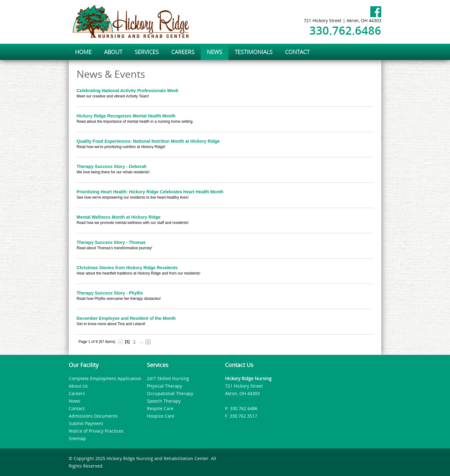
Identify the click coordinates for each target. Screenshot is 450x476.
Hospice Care (161, 416)
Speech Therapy (164, 401)
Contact (77, 408)
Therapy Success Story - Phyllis (110, 293)
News (75, 401)
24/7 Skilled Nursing (168, 378)
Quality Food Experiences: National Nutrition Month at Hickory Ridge (148, 141)
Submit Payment (86, 423)
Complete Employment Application (105, 378)
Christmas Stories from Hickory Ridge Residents (127, 268)
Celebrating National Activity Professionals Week (127, 91)
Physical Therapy (165, 386)
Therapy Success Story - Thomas (111, 242)
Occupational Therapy (170, 393)
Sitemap (77, 438)
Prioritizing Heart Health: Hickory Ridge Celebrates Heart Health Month (150, 192)
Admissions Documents (93, 416)
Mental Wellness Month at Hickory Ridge (119, 217)
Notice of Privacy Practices (96, 431)
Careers (77, 393)
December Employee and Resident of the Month (126, 318)
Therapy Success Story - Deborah (112, 166)
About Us (78, 386)
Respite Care (160, 408)
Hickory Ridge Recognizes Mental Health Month (126, 116)
